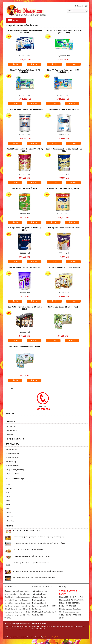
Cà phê (9, 488)
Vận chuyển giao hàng (40, 597)
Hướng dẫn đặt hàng (39, 594)
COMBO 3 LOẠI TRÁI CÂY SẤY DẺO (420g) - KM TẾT (31, 556)
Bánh (8, 496)
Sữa (8, 509)
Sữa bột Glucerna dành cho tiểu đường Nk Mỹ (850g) (25, 150)
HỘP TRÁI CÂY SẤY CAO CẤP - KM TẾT (27, 530)
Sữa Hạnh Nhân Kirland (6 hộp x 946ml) (64, 267)
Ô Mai (9, 513)
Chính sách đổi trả (38, 600)
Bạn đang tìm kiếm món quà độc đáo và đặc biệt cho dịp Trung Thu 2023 (38, 571)
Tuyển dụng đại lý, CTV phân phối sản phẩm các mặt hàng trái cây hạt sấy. (38, 537)
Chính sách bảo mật (39, 603)
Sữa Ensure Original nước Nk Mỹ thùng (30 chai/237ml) (25, 32)
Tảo (8, 492)
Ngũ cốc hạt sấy (12, 474)
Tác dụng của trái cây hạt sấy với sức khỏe (28, 550)
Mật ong (9, 517)
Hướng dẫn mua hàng (39, 591)
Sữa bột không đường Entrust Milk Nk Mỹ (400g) (25, 229)
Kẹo (8, 501)
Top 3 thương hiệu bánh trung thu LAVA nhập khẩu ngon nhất (34, 577)
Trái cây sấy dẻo (12, 453)
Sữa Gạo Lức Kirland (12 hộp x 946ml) (63, 307)
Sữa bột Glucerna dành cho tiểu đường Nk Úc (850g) (64, 150)
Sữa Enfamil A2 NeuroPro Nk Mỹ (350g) (64, 109)
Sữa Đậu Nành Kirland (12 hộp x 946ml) (25, 346)
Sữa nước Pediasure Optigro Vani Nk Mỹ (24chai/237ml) (63, 71)
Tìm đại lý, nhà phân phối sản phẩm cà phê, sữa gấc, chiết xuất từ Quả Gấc (39, 543)
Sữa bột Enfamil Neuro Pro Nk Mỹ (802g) (63, 188)
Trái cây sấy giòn (12, 458)
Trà (8, 484)
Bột (8, 505)
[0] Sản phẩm (79, 6)
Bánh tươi (10, 521)
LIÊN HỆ (10, 435)
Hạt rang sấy (11, 462)
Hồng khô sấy (11, 449)
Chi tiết (15, 64)
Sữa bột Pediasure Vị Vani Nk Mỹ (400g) (64, 228)
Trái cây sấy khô (12, 466)
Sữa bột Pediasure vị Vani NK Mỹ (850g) (25, 267)
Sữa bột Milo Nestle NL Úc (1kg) (25, 188)
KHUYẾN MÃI (11, 431)
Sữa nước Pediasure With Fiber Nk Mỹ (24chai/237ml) (25, 71)
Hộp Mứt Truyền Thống (15, 470)
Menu (16, 21)
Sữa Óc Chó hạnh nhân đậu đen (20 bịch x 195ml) (25, 308)
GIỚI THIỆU (11, 427)
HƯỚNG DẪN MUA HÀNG (16, 439)
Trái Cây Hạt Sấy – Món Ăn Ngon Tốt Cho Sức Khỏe (31, 563)
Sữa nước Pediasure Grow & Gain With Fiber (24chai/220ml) (64, 32)
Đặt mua (34, 64)
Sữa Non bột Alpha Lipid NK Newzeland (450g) (25, 109)
